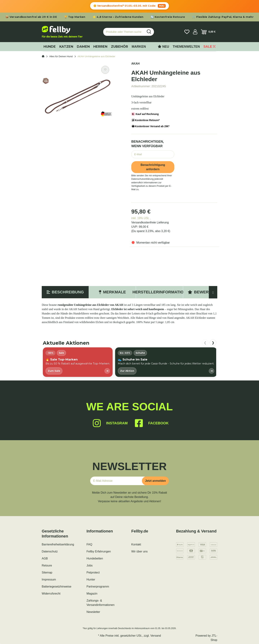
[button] (195, 32)
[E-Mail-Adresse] (117, 481)
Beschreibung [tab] (65, 292)
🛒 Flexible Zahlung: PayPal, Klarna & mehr (223, 17)
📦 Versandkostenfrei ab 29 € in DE (31, 17)
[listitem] (78, 362)
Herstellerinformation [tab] (159, 292)
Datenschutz (50, 551)
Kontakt (136, 544)
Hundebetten (95, 558)
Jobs (90, 565)
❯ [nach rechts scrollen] (213, 343)
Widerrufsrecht (51, 594)
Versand (156, 636)
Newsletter (93, 612)
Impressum (49, 580)
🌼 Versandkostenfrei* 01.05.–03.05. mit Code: (129, 6)
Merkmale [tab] (112, 292)
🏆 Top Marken (75, 17)
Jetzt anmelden (155, 481)
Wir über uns (139, 551)
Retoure (47, 565)
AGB (45, 558)
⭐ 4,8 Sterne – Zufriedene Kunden (118, 17)
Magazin (92, 594)
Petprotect (93, 572)
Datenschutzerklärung (142, 179)
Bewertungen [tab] (207, 292)
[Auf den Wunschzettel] (105, 70)
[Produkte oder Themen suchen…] (124, 32)
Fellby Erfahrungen (99, 551)
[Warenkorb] (208, 32)
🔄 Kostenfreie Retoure (168, 17)
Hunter (91, 580)
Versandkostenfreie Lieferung (150, 222)
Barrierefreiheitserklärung (58, 544)
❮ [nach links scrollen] (205, 343)
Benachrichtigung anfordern (153, 167)
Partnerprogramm (98, 587)
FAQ (89, 544)
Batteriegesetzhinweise (57, 587)
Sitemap (47, 572)
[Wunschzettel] (187, 32)
